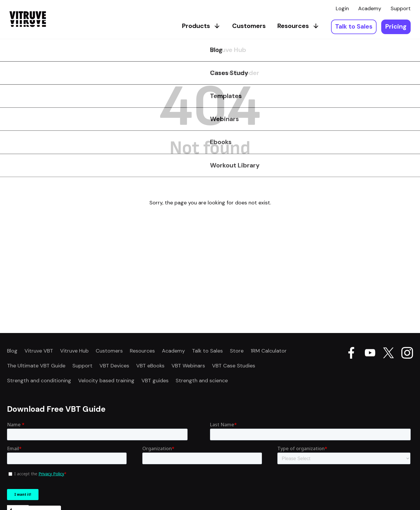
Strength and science (202, 381)
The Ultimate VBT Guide (36, 366)
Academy (370, 8)
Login (342, 8)
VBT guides (155, 381)
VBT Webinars (188, 366)
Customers (249, 26)
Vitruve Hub (74, 351)
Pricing (396, 27)
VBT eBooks (150, 366)
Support (401, 8)
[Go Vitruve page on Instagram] (407, 354)
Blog (12, 351)
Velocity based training (106, 381)
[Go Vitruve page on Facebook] (351, 354)
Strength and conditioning (39, 381)
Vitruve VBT (39, 351)
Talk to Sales (354, 27)
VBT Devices (114, 366)
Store (237, 351)
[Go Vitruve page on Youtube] (370, 354)
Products (201, 26)
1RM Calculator (269, 351)
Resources (298, 26)
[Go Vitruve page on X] (388, 354)
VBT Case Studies (234, 366)
